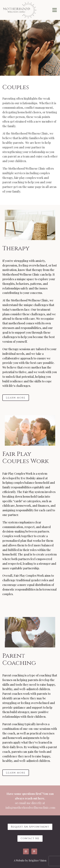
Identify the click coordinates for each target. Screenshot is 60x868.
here (41, 798)
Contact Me (30, 838)
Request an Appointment (30, 827)
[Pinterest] (34, 851)
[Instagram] (26, 851)
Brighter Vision (38, 860)
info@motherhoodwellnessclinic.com (30, 808)
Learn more (16, 398)
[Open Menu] (55, 10)
